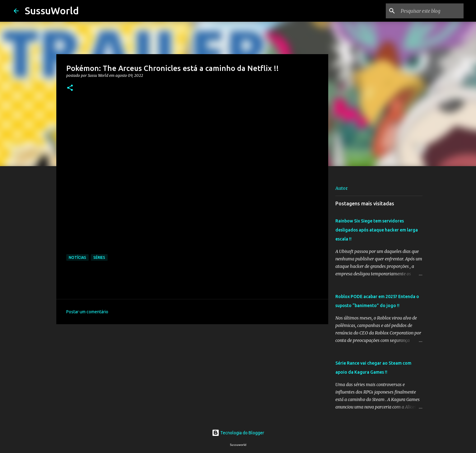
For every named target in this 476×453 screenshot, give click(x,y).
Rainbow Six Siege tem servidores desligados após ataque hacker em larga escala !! (377, 230)
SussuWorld (52, 11)
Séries (99, 257)
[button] (70, 88)
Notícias (77, 257)
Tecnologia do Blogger (238, 433)
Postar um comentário (87, 312)
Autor (342, 188)
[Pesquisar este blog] (431, 11)
